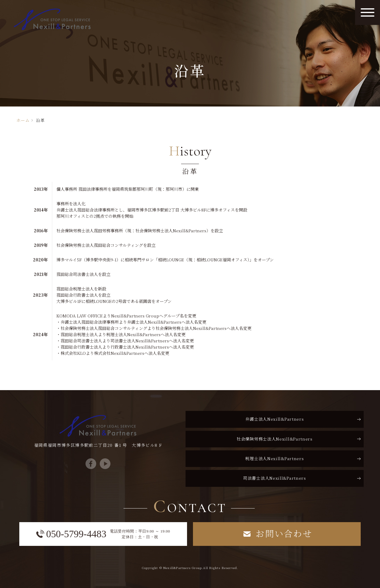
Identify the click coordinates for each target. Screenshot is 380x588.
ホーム (23, 120)
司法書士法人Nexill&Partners (275, 478)
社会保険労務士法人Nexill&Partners (275, 439)
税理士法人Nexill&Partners (274, 458)
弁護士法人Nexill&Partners (274, 419)
